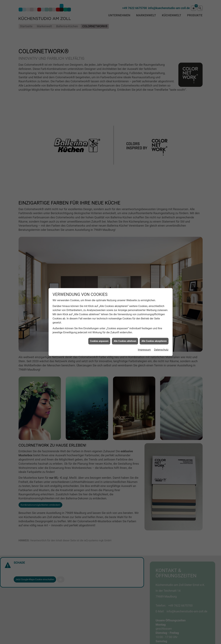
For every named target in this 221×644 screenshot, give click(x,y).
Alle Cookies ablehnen (125, 341)
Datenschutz (161, 350)
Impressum (144, 350)
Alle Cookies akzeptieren (154, 341)
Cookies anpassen (99, 341)
